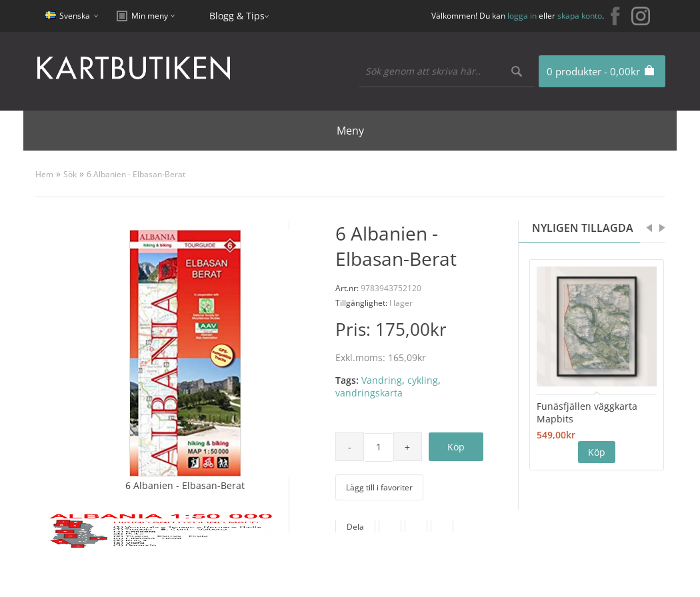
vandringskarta (369, 393)
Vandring (382, 380)
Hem (44, 174)
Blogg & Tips (237, 16)
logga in (522, 16)
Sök (70, 174)
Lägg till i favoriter (379, 487)
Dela (355, 527)
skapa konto (580, 16)
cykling (423, 380)
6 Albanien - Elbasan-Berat (136, 174)
